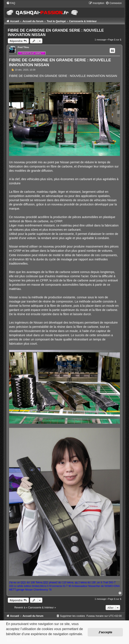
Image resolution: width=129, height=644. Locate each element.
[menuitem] (11, 3)
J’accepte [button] (105, 632)
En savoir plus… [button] (19, 640)
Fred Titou (23, 47)
